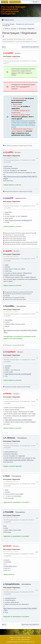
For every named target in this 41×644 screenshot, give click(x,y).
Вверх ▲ (29, 637)
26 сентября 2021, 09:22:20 (11, 552)
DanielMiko (10, 306)
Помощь (12, 637)
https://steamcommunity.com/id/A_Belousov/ (19, 460)
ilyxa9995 (9, 53)
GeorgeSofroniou (12, 584)
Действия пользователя (30, 47)
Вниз (4, 47)
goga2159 (9, 198)
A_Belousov (10, 438)
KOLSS (8, 546)
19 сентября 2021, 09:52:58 (11, 482)
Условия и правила (20, 637)
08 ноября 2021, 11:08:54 (10, 590)
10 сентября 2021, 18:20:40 (11, 257)
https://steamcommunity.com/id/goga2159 (18, 220)
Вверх (4, 625)
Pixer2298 (9, 512)
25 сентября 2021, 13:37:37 (11, 518)
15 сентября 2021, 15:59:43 (11, 312)
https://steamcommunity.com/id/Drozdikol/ (18, 420)
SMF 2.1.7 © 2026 (16, 640)
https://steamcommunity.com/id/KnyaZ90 (18, 374)
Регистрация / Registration (12, 57)
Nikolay (8, 394)
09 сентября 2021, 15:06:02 (11, 59)
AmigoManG (10, 352)
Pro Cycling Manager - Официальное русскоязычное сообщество (14, 10)
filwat (7, 476)
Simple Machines (26, 640)
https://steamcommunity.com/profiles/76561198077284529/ (23, 122)
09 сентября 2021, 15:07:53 (11, 158)
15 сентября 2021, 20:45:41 (11, 357)
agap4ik (8, 251)
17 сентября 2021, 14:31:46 (11, 399)
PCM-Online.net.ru (11, 566)
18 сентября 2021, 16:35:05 (11, 443)
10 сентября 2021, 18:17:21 (11, 204)
